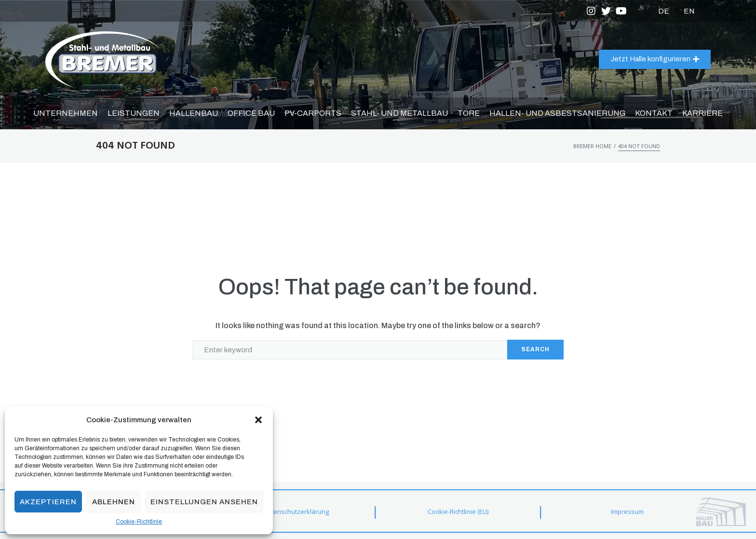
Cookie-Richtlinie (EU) (458, 511)
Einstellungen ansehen (204, 502)
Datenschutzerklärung (296, 511)
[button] (258, 420)
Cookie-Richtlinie (139, 522)
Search (535, 349)
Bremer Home (592, 146)
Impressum (627, 511)
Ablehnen (114, 502)
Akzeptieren (48, 502)
